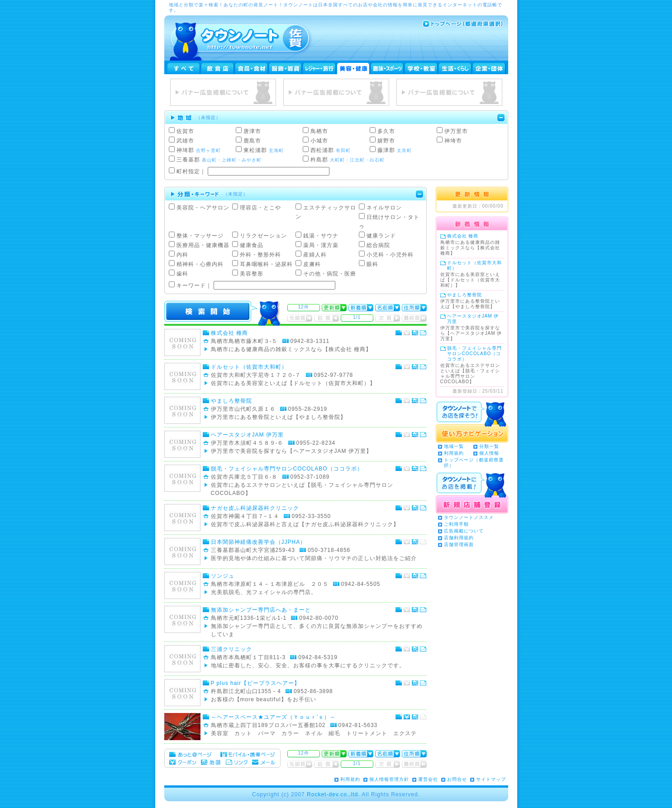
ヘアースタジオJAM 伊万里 (247, 435)
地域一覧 (454, 446)
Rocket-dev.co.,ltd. (333, 794)
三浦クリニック (231, 649)
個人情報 (489, 453)
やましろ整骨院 (231, 401)
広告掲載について (464, 531)
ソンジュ (223, 576)
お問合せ (457, 779)
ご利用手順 (456, 524)
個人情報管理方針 (389, 779)
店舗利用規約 (459, 538)
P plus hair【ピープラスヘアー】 (255, 683)
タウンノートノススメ (469, 517)
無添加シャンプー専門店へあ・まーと (261, 610)
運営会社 (428, 779)
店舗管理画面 (459, 544)
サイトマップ (491, 779)
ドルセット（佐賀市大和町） (249, 367)
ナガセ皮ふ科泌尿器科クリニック (255, 508)
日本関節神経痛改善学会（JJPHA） (259, 542)
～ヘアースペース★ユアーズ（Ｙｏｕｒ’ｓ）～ (274, 717)
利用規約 (454, 453)
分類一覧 (489, 446)
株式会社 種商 (229, 333)
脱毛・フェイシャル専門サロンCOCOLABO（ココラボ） (290, 469)
